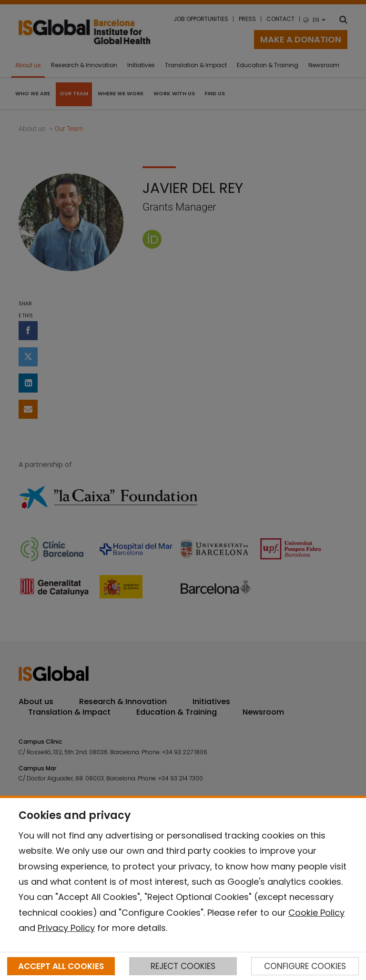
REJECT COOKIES (183, 966)
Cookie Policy (316, 913)
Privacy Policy (66, 928)
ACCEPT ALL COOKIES (61, 966)
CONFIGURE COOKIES (305, 966)
